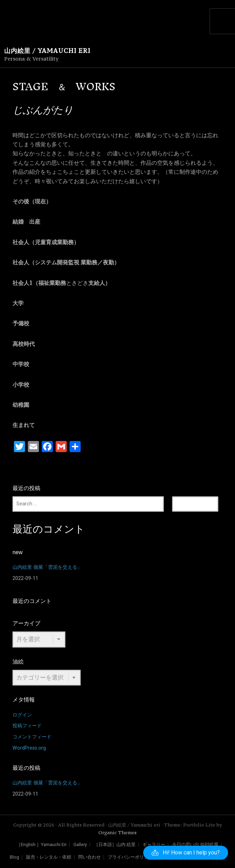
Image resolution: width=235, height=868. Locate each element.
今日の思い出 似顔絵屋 (195, 845)
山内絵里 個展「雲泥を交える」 (47, 567)
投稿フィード (27, 726)
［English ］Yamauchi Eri (41, 845)
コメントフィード (32, 737)
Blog (14, 857)
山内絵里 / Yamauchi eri (47, 51)
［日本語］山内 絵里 (115, 845)
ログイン (22, 715)
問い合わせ (90, 857)
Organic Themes (117, 833)
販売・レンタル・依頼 (49, 857)
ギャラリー (154, 845)
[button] (186, 853)
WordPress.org (29, 748)
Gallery (80, 845)
